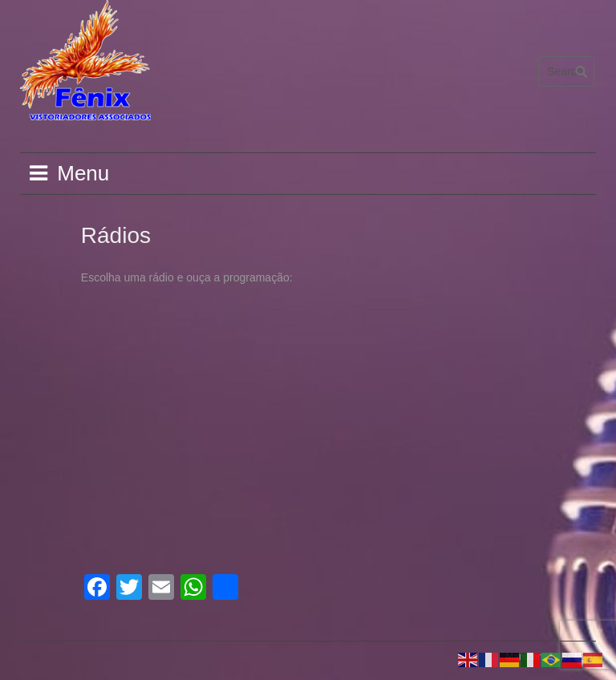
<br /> (221, 322)
